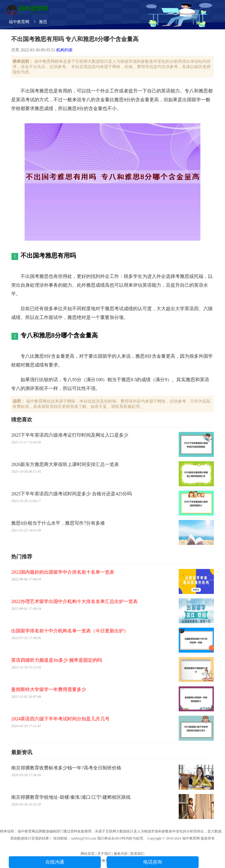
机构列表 (64, 50)
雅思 (43, 22)
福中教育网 (19, 22)
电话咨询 (153, 862)
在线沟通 (55, 862)
